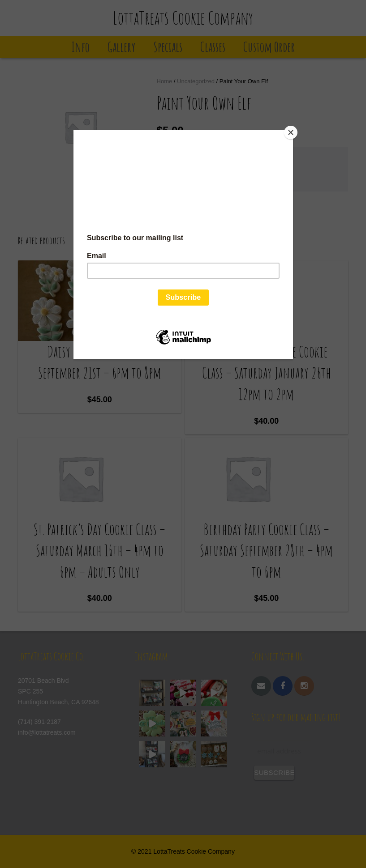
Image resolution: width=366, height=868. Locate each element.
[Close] (291, 132)
